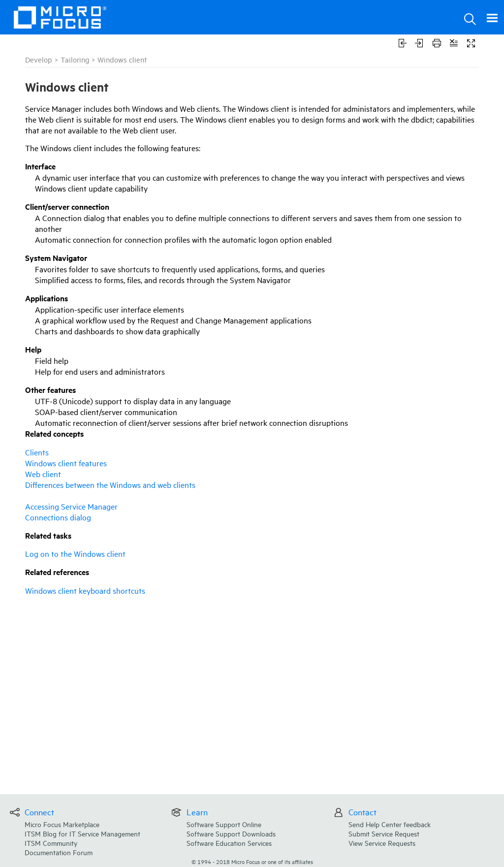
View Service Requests (382, 843)
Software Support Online (224, 824)
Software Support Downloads (231, 833)
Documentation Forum (59, 852)
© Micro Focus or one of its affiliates (252, 861)
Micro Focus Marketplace (62, 824)
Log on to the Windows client (75, 553)
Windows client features (66, 463)
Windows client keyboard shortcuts (85, 590)
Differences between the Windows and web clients (110, 484)
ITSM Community (51, 843)
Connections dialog (58, 517)
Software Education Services (229, 843)
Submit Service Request (384, 833)
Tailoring (75, 59)
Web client (43, 474)
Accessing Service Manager (71, 506)
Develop (39, 59)
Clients (37, 452)
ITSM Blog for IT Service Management (82, 833)
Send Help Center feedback (390, 824)
